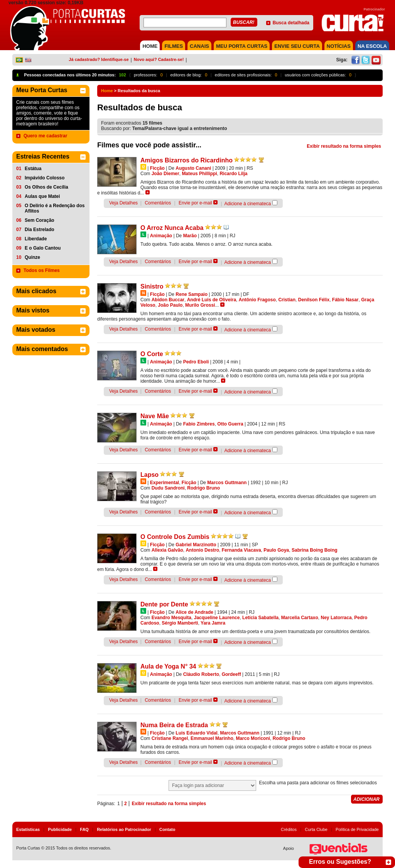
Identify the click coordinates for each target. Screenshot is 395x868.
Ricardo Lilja (233, 174)
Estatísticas (28, 829)
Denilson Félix (314, 300)
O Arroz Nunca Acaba (172, 228)
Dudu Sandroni (168, 488)
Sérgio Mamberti (180, 623)
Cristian (287, 300)
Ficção (157, 168)
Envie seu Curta (297, 46)
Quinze (32, 257)
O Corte (152, 354)
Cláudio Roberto (201, 674)
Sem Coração (40, 220)
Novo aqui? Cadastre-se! (159, 59)
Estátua (33, 169)
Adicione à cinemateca (248, 204)
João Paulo (170, 305)
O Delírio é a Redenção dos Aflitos (55, 208)
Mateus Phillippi (199, 174)
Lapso (149, 475)
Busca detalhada (291, 23)
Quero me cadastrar (45, 136)
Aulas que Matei (42, 196)
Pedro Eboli (196, 362)
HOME (150, 46)
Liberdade (36, 239)
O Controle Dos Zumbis (175, 537)
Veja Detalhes (123, 203)
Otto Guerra (230, 424)
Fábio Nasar (345, 300)
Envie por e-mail (195, 203)
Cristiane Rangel (170, 738)
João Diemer (165, 174)
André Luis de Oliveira (212, 300)
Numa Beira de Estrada (174, 725)
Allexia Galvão (167, 550)
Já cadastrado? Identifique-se (99, 59)
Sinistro (152, 286)
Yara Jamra (213, 623)
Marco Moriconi (253, 738)
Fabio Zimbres (199, 424)
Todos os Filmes (42, 270)
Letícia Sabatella (260, 618)
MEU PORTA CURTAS (242, 46)
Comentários (158, 203)
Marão (190, 236)
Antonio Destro (202, 550)
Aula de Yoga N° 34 (168, 666)
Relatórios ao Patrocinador (124, 829)
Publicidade (60, 829)
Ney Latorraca (336, 618)
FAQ (84, 829)
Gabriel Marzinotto (196, 545)
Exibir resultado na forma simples (344, 146)
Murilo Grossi (200, 305)
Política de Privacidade (357, 829)
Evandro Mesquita (171, 618)
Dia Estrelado (40, 230)
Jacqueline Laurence (217, 618)
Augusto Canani (193, 168)
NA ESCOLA (372, 46)
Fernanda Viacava (241, 550)
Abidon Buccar (168, 300)
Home (107, 91)
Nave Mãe (155, 416)
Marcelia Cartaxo (300, 618)
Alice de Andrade (194, 612)
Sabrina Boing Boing (315, 550)
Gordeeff (231, 674)
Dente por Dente (164, 604)
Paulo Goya (276, 550)
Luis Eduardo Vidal (196, 733)
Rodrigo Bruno (203, 488)
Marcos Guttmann (227, 483)
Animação (161, 236)
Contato (167, 829)
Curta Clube (316, 829)
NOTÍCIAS (339, 46)
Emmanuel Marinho (212, 738)
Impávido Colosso (45, 178)
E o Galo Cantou (43, 248)
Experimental (165, 483)
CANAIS (199, 46)
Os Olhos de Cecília (46, 187)
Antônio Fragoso (257, 300)
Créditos (289, 829)
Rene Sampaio (192, 294)
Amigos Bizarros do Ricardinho (187, 160)
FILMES (174, 46)
